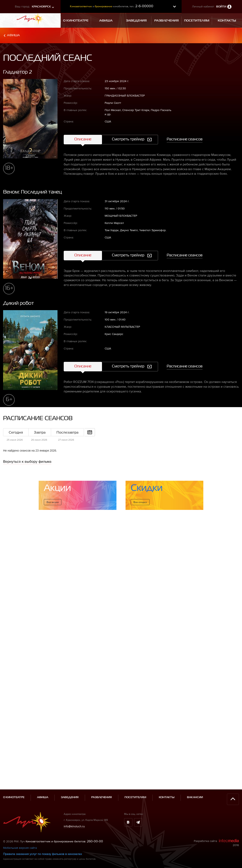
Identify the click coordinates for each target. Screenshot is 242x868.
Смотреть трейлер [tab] (128, 139)
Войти (221, 7)
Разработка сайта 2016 (216, 800)
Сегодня (16, 432)
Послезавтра (67, 432)
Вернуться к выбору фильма (27, 461)
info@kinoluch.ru (74, 784)
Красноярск (41, 7)
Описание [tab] (83, 139)
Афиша (13, 35)
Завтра (40, 432)
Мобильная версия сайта (20, 805)
